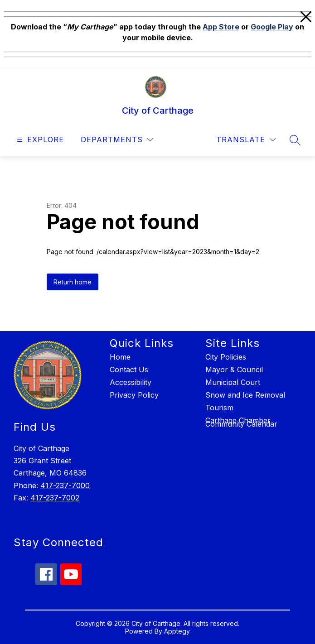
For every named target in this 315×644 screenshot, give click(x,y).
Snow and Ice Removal (245, 395)
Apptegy (177, 631)
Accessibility (131, 382)
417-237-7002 (55, 498)
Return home (73, 282)
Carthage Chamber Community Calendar (241, 422)
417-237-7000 (65, 485)
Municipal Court (233, 382)
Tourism (219, 408)
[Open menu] (39, 140)
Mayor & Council (234, 370)
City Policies (226, 357)
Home (120, 357)
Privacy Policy (134, 395)
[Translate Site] (246, 140)
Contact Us (129, 370)
